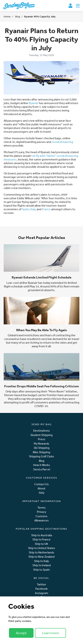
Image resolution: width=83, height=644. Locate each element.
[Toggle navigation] (78, 6)
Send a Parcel (42, 469)
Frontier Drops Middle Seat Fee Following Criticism (42, 386)
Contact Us (41, 484)
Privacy (41, 512)
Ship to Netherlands (41, 552)
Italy (33, 209)
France (46, 209)
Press (42, 439)
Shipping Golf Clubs (41, 456)
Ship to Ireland (42, 565)
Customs (41, 516)
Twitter (41, 584)
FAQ (41, 493)
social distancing (62, 142)
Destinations (41, 431)
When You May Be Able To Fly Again (41, 330)
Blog (17, 16)
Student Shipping (41, 435)
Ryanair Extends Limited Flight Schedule (42, 277)
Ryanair (34, 103)
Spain (25, 209)
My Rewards (41, 444)
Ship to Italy (41, 561)
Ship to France (41, 539)
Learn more (50, 633)
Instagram (42, 593)
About (41, 488)
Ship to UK (41, 544)
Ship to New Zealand (41, 557)
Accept (21, 633)
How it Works (42, 465)
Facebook (41, 589)
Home (7, 16)
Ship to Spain (41, 570)
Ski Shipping (42, 448)
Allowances (41, 520)
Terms (41, 508)
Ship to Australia (42, 535)
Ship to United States (42, 548)
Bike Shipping (41, 452)
